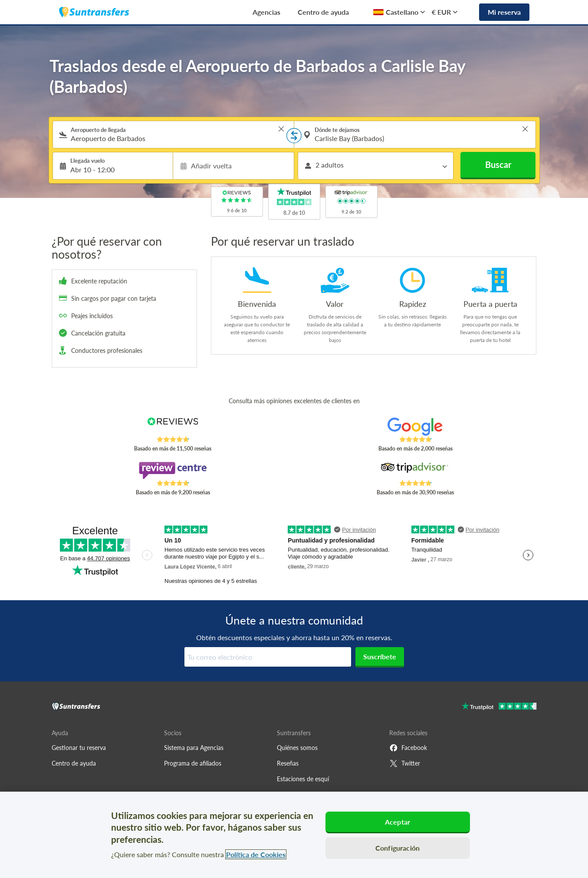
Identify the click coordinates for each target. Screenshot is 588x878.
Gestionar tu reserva (79, 748)
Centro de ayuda (323, 12)
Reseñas (288, 763)
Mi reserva (504, 12)
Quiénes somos (297, 748)
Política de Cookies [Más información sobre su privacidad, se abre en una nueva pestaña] (256, 854)
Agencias (266, 12)
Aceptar (397, 822)
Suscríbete (380, 656)
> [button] (281, 129)
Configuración (397, 848)
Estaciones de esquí (303, 779)
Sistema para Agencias (194, 748)
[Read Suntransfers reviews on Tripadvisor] (415, 470)
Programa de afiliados (193, 763)
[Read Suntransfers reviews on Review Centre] (172, 470)
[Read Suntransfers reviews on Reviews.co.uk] (172, 427)
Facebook (408, 748)
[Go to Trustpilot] (499, 707)
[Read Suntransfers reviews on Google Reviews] (415, 427)
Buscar (498, 164)
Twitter (405, 763)
